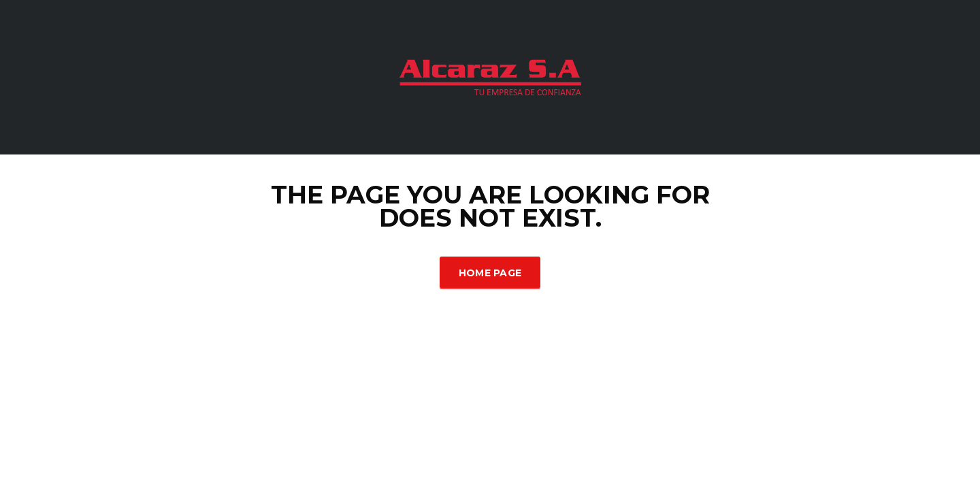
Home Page (490, 273)
